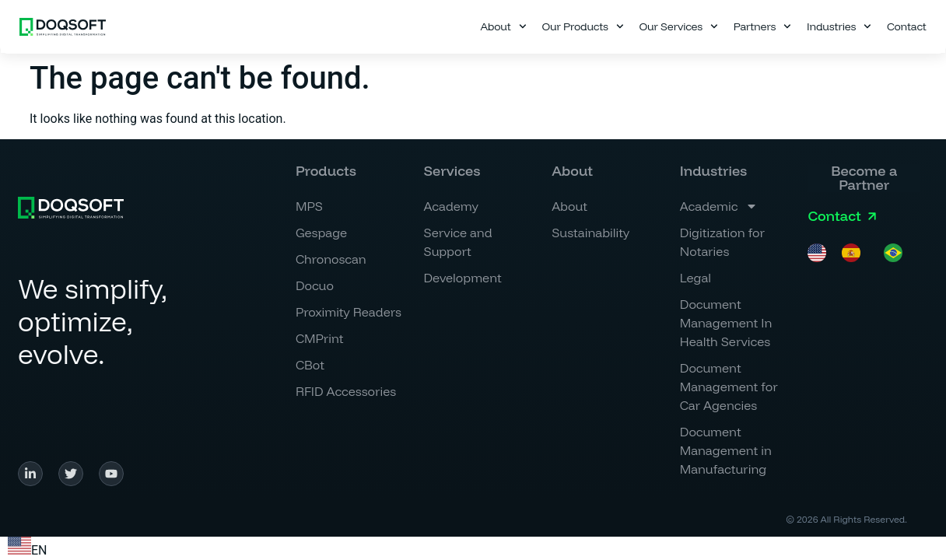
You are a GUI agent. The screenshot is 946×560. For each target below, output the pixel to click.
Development (463, 278)
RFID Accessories (346, 391)
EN (28, 550)
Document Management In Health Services (726, 323)
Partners (762, 26)
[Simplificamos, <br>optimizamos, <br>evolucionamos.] (71, 208)
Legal (695, 278)
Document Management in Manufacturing (726, 450)
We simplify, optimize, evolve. (93, 321)
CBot (310, 365)
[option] (855, 253)
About (503, 26)
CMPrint (320, 338)
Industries (839, 26)
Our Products (582, 26)
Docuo (315, 285)
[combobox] (28, 548)
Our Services (679, 26)
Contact (907, 26)
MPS (309, 206)
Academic (719, 206)
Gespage (321, 233)
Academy (451, 206)
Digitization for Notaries (722, 242)
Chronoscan (331, 259)
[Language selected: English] (863, 253)
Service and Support (458, 242)
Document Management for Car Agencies (729, 387)
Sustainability (590, 233)
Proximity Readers (349, 312)
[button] (572, 171)
